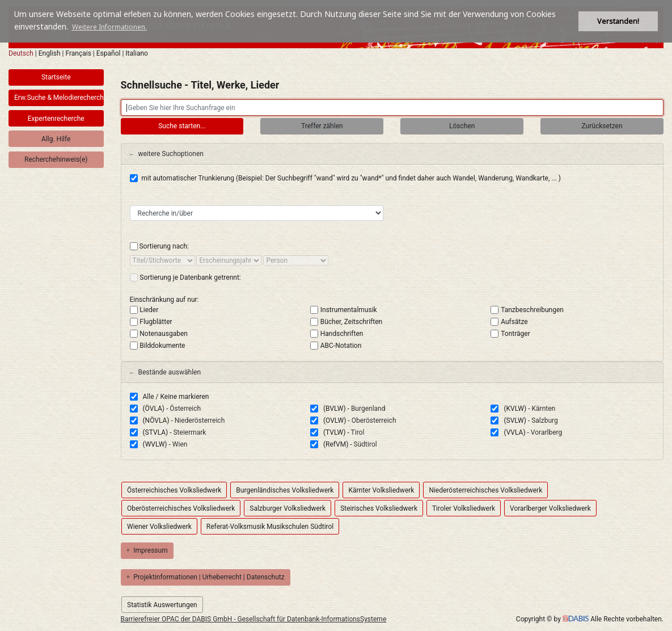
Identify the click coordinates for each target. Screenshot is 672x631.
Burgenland (368, 409)
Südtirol (365, 444)
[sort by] (162, 260)
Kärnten (544, 409)
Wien (180, 444)
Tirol (358, 432)
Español (109, 53)
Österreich (185, 409)
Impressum (147, 550)
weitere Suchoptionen (167, 154)
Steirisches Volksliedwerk (379, 508)
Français (78, 53)
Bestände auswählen (166, 372)
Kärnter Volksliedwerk (381, 490)
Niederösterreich (200, 420)
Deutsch (21, 53)
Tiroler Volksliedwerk (464, 508)
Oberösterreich (374, 420)
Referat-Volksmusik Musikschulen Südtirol (270, 527)
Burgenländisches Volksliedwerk (285, 490)
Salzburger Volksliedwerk (288, 508)
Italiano (137, 53)
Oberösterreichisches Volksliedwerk (181, 508)
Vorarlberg (546, 432)
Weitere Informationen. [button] (109, 27)
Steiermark (189, 432)
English (50, 53)
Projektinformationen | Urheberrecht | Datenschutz (206, 577)
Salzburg (545, 420)
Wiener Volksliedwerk (159, 527)
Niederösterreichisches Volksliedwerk (485, 490)
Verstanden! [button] (618, 21)
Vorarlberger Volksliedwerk (550, 508)
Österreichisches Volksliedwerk (174, 490)
